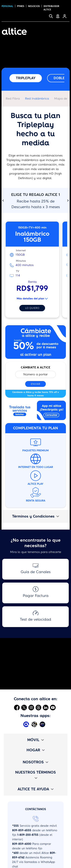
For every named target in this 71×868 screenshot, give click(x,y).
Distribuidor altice (51, 8)
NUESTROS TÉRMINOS (35, 775)
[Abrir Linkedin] (46, 707)
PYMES (21, 6)
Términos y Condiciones (36, 516)
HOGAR (36, 750)
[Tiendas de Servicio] (59, 16)
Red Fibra (13, 99)
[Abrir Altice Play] (43, 724)
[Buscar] (52, 16)
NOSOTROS (35, 762)
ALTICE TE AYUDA (36, 789)
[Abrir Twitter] (24, 707)
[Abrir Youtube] (53, 707)
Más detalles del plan (32, 299)
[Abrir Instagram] (31, 707)
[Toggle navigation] (64, 31)
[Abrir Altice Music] (35, 724)
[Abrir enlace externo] (20, 411)
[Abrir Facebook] (17, 707)
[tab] (36, 516)
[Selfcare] (66, 16)
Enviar (35, 384)
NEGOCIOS (34, 6)
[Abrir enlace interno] (36, 343)
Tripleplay (26, 78)
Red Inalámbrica (37, 99)
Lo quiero (32, 308)
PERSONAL (7, 6)
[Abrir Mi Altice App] (27, 724)
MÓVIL (36, 740)
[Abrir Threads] (38, 707)
